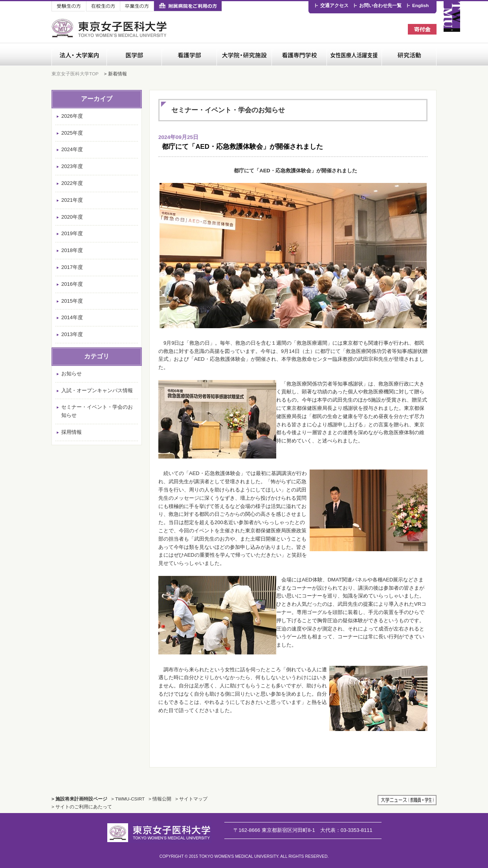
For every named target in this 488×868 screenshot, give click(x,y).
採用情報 (72, 432)
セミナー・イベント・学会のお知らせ (97, 411)
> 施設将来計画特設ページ (79, 799)
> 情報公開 (160, 799)
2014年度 (72, 317)
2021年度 (72, 200)
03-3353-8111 (346, 830)
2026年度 (72, 116)
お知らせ (72, 374)
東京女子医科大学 (110, 28)
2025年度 (72, 133)
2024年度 (72, 149)
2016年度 (72, 284)
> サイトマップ (191, 799)
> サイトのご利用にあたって (82, 807)
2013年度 (72, 334)
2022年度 (72, 183)
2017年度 (72, 267)
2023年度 (72, 166)
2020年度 (72, 217)
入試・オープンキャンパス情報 (97, 390)
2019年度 (72, 233)
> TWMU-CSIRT (128, 799)
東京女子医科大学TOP (75, 74)
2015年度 (72, 301)
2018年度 (72, 250)
